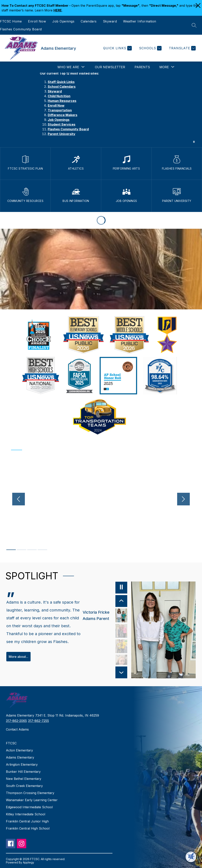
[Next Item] (121, 672)
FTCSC (11, 743)
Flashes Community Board (21, 29)
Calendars (89, 21)
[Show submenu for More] (164, 67)
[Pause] (121, 588)
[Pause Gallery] (194, 142)
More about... (18, 657)
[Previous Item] (121, 601)
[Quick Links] (117, 48)
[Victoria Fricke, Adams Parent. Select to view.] (105, 615)
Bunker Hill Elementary (23, 772)
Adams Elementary (20, 757)
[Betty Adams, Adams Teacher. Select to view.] (121, 646)
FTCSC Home (11, 21)
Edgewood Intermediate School (29, 807)
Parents (142, 67)
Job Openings (63, 21)
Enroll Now (37, 21)
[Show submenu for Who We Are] (68, 67)
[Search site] (194, 25)
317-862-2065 (16, 721)
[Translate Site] (182, 48)
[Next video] (185, 499)
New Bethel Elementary (24, 779)
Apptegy (29, 862)
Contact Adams (17, 729)
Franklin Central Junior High (27, 821)
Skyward (110, 21)
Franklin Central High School (28, 828)
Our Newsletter (110, 67)
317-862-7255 (38, 721)
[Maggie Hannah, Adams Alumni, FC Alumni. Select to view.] (121, 631)
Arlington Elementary (22, 764)
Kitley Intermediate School (26, 814)
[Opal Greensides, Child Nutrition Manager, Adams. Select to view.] (121, 662)
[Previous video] (17, 499)
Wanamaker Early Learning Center (32, 800)
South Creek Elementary (24, 786)
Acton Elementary (19, 750)
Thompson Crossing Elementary (30, 793)
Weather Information (140, 21)
